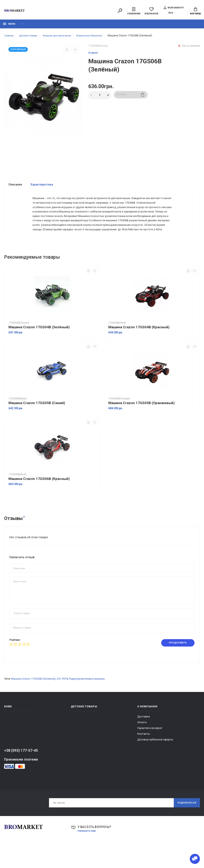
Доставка (144, 735)
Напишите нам (88, 850)
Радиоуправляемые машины (87, 697)
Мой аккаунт (174, 8)
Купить (131, 97)
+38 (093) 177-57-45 (21, 768)
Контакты (144, 752)
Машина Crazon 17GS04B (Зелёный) (39, 345)
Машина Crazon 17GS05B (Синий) (37, 421)
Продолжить (176, 661)
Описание (15, 187)
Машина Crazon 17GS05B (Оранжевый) (141, 421)
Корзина (195, 12)
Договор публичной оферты (155, 758)
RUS (171, 13)
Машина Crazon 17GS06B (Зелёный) (33, 697)
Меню (9, 26)
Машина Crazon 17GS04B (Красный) (139, 345)
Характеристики (42, 187)
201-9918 (62, 697)
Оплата (142, 740)
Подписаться (185, 821)
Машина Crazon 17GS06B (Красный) (39, 496)
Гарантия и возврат (150, 746)
